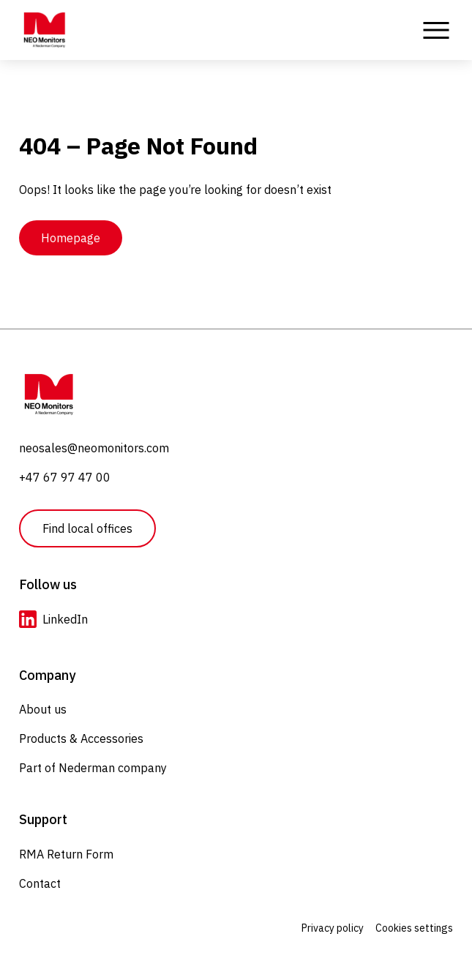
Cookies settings (414, 928)
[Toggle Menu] (436, 30)
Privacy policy (333, 928)
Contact (40, 883)
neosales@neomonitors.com (94, 448)
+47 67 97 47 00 (65, 477)
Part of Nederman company (93, 768)
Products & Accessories (81, 738)
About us (43, 709)
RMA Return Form (66, 854)
